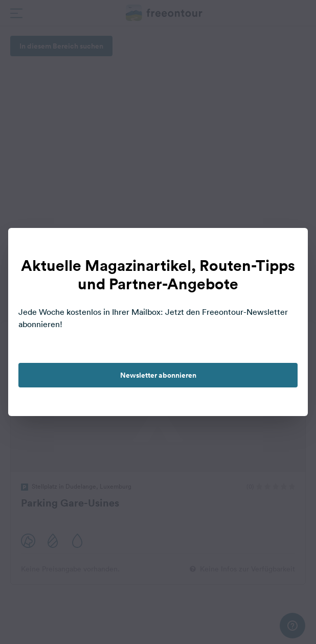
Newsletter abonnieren (158, 375)
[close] (289, 246)
